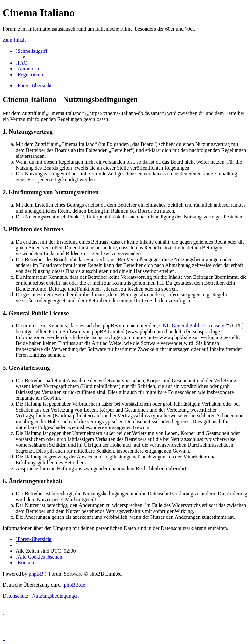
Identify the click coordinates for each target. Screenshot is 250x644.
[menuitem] (22, 63)
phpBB (36, 574)
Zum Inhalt (14, 40)
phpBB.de (75, 585)
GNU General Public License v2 (193, 326)
